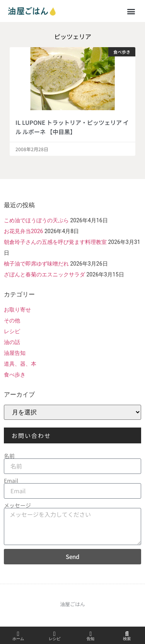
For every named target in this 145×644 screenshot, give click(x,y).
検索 (127, 639)
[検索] (127, 634)
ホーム (18, 639)
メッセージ (17, 505)
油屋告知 (15, 353)
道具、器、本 (20, 364)
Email (11, 480)
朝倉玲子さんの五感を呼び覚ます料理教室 (55, 242)
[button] (131, 11)
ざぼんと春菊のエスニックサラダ (44, 274)
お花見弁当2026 (23, 231)
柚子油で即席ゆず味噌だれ (36, 264)
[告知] (90, 634)
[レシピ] (55, 634)
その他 (12, 320)
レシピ (12, 331)
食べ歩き (15, 375)
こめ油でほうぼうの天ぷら (36, 220)
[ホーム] (18, 634)
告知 (90, 639)
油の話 (12, 342)
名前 (9, 456)
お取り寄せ (17, 310)
